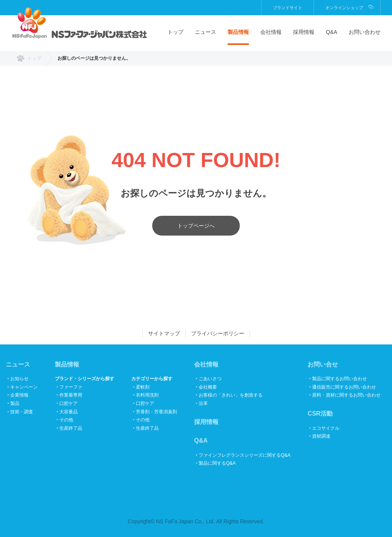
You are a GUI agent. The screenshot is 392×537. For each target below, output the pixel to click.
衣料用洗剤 (147, 395)
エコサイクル (326, 428)
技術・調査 (22, 412)
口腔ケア (69, 403)
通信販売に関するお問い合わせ (344, 387)
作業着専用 (71, 395)
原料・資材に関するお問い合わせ (346, 395)
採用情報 (304, 32)
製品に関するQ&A (217, 463)
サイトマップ (164, 333)
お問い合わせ (365, 32)
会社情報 (271, 32)
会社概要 (208, 387)
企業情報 (19, 395)
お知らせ (19, 379)
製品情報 (238, 32)
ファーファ (71, 387)
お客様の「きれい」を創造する (231, 395)
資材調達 (321, 436)
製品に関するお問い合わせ (339, 379)
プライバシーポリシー (218, 333)
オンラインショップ (344, 8)
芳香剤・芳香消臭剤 (156, 412)
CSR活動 (320, 414)
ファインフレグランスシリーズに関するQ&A (245, 455)
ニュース (206, 32)
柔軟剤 (143, 387)
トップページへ (196, 226)
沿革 (203, 403)
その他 (66, 420)
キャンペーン (24, 387)
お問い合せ (323, 364)
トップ (175, 32)
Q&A (331, 32)
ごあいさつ (210, 379)
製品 (15, 403)
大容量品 (69, 412)
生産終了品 (71, 428)
